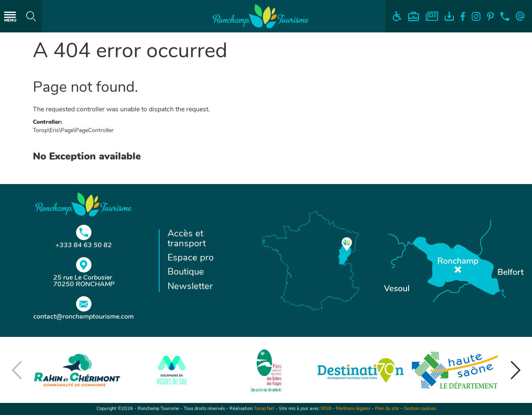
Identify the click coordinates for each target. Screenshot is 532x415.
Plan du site (387, 409)
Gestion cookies (420, 409)
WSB (326, 409)
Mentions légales (353, 409)
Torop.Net (264, 409)
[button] (515, 370)
